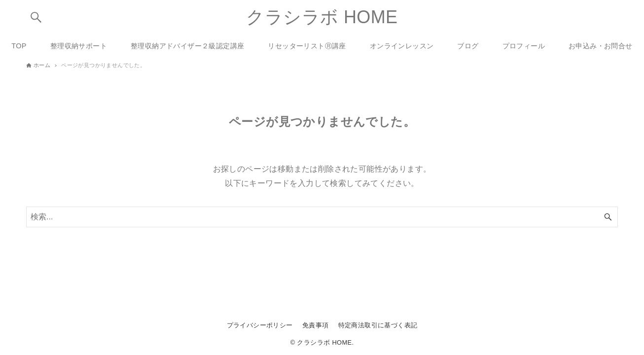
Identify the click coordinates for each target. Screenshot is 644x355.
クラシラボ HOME (322, 17)
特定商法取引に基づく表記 (378, 325)
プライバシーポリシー (260, 325)
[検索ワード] (322, 217)
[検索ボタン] (36, 17)
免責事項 (316, 325)
